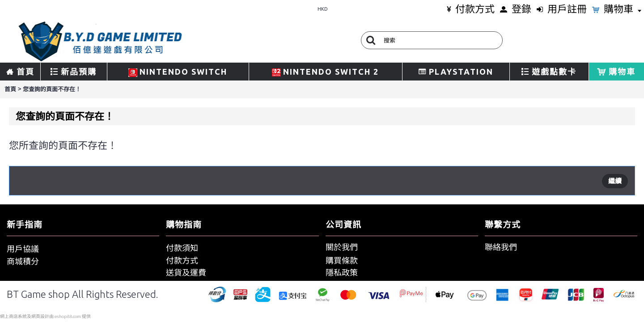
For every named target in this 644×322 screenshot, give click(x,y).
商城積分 (23, 261)
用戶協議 (23, 249)
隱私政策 (342, 272)
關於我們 (342, 247)
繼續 (615, 181)
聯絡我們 (501, 247)
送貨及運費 (186, 272)
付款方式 (182, 260)
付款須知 (182, 248)
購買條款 (342, 260)
